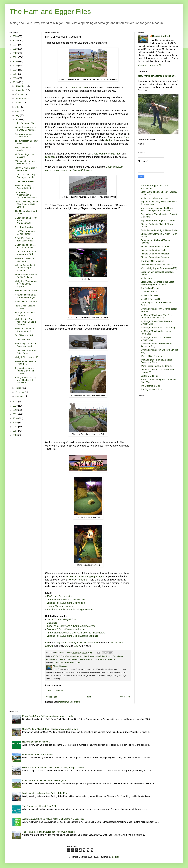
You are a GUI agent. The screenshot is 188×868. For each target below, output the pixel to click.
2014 (16, 402)
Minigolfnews (147, 278)
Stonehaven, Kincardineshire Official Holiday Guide (26, 195)
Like (47, 643)
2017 (16, 74)
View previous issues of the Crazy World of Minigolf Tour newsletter (157, 209)
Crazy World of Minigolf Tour (107, 154)
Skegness (50, 157)
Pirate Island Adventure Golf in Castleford (26, 276)
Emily (77, 646)
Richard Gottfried (161, 36)
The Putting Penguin (150, 288)
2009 (16, 423)
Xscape (103, 659)
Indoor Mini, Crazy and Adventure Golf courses (71, 626)
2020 (16, 61)
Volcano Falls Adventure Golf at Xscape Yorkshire (72, 636)
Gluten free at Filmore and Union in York (25, 246)
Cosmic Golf (76, 656)
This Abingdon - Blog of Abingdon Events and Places (157, 361)
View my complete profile (150, 65)
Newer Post (51, 697)
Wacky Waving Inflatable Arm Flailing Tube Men (45, 793)
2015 (16, 82)
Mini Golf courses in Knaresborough (24, 330)
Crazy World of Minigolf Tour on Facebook (76, 643)
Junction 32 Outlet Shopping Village (84, 576)
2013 (16, 406)
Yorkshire (111, 659)
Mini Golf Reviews (149, 295)
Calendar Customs (150, 376)
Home (89, 697)
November (21, 90)
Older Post (125, 697)
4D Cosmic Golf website (59, 596)
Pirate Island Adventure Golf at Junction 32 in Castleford (76, 633)
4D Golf (56, 656)
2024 (16, 45)
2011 (16, 414)
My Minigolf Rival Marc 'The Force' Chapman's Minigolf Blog (157, 316)
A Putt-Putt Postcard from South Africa (25, 239)
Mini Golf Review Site (151, 299)
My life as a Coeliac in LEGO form (25, 363)
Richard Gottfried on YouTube (155, 246)
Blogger (115, 857)
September (21, 99)
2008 (16, 427)
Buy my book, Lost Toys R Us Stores (158, 220)
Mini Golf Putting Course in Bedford (24, 187)
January (19, 396)
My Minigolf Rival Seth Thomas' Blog (158, 328)
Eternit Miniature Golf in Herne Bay (26, 169)
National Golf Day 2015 (26, 302)
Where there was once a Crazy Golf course (26, 129)
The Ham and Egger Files (50, 12)
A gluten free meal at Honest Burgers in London (25, 371)
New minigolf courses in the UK (157, 76)
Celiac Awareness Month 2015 (23, 135)
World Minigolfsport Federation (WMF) (159, 268)
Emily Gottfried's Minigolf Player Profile (159, 230)
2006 (16, 435)
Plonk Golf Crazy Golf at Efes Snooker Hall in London (26, 204)
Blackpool (110, 140)
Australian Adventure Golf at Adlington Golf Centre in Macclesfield (53, 819)
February (20, 392)
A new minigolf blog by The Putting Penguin (26, 296)
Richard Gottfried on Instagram (155, 254)
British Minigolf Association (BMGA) (158, 265)
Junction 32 (107, 656)
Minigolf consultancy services (155, 198)
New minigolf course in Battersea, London (26, 345)
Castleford (52, 623)
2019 (16, 66)
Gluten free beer (23, 340)
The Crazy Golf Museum (152, 261)
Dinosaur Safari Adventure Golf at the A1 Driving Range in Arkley (53, 768)
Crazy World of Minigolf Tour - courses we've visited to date (50, 729)
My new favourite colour (26, 291)
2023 (16, 49)
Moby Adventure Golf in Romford (38, 755)
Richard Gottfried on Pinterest (155, 257)
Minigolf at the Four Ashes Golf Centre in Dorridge (26, 322)
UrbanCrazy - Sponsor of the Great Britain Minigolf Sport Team (157, 283)
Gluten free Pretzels (24, 181)
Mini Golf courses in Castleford (24, 260)
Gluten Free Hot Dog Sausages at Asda (25, 176)
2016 (16, 78)
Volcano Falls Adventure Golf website (66, 603)
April (18, 120)
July (18, 107)
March (19, 388)
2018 (16, 70)
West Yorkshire (92, 659)
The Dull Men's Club (150, 386)
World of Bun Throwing (152, 356)
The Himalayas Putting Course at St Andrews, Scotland (48, 832)
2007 (16, 431)
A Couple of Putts (149, 292)
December (21, 86)
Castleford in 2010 (77, 88)
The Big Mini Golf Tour (151, 389)
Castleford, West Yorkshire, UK (68, 662)
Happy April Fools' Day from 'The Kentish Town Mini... (26, 380)
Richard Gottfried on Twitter (154, 250)
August (19, 103)
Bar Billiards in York (24, 335)
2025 (16, 40)
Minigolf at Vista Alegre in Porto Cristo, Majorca (26, 284)
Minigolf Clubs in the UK (26, 357)
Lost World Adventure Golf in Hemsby (25, 233)
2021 (16, 57)
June (18, 111)
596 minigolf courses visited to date (25, 162)
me (67, 646)
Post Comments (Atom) (69, 702)
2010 (16, 418)
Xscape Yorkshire (78, 580)
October (19, 94)
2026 (16, 36)
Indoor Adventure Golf (91, 656)
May (18, 115)
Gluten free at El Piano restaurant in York (26, 253)
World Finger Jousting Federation (157, 366)
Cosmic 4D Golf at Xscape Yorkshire (66, 629)
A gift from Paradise (24, 227)
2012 (16, 410)
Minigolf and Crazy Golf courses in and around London (48, 716)
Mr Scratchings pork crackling (24, 156)
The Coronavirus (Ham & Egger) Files (40, 806)
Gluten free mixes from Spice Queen (26, 352)
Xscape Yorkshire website (60, 606)
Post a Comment (56, 691)
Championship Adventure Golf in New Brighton (44, 780)
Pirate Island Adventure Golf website (66, 600)
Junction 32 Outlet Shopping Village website (70, 609)
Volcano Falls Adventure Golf (72, 659)
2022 (16, 53)
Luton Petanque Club (25, 123)
